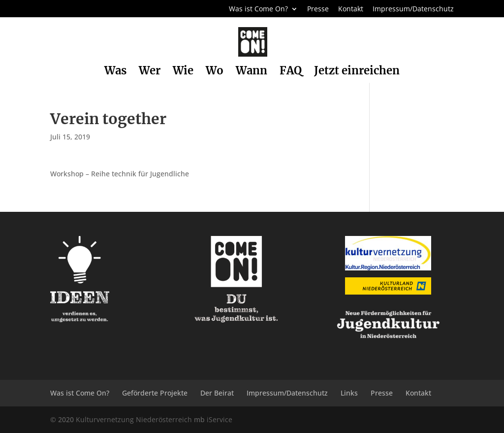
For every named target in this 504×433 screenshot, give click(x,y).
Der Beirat (217, 393)
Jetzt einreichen (357, 72)
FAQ (291, 72)
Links (349, 393)
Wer (150, 72)
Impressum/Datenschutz (413, 9)
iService (220, 419)
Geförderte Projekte (155, 393)
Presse (318, 9)
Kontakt (351, 9)
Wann (252, 72)
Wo (215, 72)
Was (115, 72)
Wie (183, 72)
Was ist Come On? (258, 9)
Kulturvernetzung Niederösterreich (134, 419)
